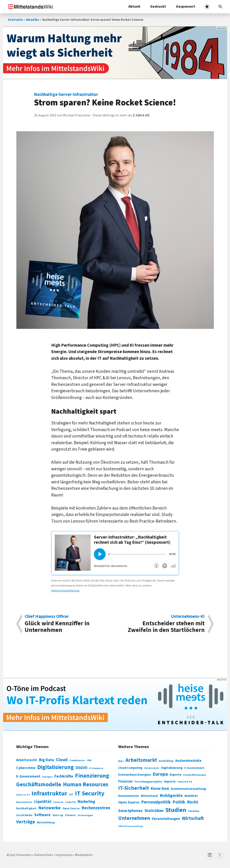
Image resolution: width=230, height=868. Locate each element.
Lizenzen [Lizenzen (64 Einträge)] (58, 802)
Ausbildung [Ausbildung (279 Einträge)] (166, 761)
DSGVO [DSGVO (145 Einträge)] (82, 768)
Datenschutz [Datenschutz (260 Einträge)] (152, 768)
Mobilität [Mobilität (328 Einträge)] (191, 796)
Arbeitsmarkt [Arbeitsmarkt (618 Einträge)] (141, 760)
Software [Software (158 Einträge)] (42, 815)
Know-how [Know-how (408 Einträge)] (160, 789)
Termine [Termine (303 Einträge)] (194, 811)
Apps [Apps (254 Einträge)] (121, 761)
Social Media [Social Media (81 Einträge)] (24, 815)
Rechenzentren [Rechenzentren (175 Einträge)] (96, 808)
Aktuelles (33, 20)
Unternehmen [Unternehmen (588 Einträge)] (134, 818)
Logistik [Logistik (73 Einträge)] (71, 802)
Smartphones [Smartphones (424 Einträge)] (130, 811)
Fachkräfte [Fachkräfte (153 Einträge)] (64, 776)
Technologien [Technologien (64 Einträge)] (85, 815)
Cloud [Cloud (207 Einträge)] (62, 760)
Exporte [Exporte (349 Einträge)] (176, 775)
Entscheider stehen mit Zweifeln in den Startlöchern (162, 624)
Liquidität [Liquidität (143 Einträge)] (43, 802)
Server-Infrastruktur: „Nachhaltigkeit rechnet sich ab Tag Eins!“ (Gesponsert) (132, 540)
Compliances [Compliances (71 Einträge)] (77, 760)
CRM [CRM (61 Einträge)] (89, 760)
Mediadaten (84, 855)
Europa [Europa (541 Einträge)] (160, 774)
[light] (207, 7)
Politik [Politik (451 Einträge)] (179, 802)
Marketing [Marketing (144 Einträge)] (86, 802)
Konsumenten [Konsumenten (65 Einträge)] (24, 802)
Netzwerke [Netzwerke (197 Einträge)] (49, 808)
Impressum (64, 855)
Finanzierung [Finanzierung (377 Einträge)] (92, 776)
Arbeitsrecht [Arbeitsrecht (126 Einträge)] (27, 760)
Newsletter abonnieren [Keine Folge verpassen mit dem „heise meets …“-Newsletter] (111, 566)
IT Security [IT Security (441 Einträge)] (90, 794)
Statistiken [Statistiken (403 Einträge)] (154, 811)
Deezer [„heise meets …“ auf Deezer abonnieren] (173, 568)
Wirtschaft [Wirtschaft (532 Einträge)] (193, 818)
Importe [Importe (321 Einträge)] (170, 782)
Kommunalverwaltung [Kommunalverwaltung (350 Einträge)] (188, 789)
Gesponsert (186, 7)
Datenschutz (44, 855)
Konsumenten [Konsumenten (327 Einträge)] (129, 796)
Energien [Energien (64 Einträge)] (47, 777)
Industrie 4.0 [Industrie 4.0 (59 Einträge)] (23, 795)
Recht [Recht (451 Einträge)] (193, 802)
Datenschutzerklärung (65, 591)
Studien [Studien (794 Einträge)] (176, 810)
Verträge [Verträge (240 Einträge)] (26, 822)
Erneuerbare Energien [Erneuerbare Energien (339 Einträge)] (134, 775)
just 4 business (21, 855)
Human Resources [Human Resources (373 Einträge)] (86, 784)
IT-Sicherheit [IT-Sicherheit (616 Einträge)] (134, 788)
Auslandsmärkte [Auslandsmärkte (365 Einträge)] (188, 761)
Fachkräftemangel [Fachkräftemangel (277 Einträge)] (195, 775)
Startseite (15, 20)
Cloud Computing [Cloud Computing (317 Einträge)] (130, 768)
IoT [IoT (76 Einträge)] (71, 795)
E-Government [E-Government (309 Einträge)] (194, 768)
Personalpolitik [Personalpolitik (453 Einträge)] (156, 802)
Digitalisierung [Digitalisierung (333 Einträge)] (172, 768)
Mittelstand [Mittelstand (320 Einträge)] (149, 796)
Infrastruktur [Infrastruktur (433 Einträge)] (49, 794)
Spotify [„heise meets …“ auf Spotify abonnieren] (165, 568)
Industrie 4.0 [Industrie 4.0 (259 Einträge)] (185, 782)
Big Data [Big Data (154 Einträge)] (46, 760)
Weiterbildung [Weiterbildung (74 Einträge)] (46, 823)
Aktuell (134, 7)
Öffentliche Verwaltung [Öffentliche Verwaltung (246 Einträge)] (130, 826)
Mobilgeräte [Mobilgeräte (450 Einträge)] (171, 795)
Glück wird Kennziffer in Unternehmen (68, 624)
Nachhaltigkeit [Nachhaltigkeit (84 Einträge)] (26, 808)
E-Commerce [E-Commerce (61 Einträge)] (96, 768)
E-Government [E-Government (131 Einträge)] (28, 776)
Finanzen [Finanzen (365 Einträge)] (125, 781)
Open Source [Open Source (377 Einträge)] (129, 802)
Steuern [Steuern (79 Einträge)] (70, 815)
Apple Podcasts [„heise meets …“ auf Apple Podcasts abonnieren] (156, 568)
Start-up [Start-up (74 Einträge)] (58, 815)
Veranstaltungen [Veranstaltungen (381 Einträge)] (166, 819)
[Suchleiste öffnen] (220, 7)
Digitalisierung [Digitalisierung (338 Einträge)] (56, 767)
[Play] (100, 554)
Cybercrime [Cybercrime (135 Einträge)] (26, 768)
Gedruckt (158, 7)
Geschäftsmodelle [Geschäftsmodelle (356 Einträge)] (39, 784)
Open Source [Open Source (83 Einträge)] (71, 808)
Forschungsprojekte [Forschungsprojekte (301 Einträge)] (148, 782)
